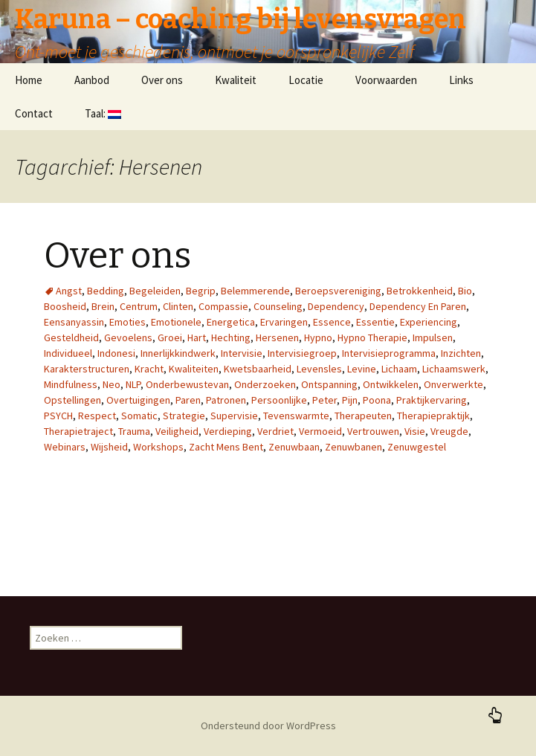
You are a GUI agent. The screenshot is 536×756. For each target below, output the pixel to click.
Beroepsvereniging (338, 291)
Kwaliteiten (194, 369)
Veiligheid (177, 431)
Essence (332, 322)
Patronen (226, 400)
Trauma (134, 431)
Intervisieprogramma (389, 353)
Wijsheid (109, 447)
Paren (188, 400)
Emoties (127, 322)
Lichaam (399, 369)
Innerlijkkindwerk (178, 353)
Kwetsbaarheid (258, 369)
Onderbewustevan (187, 384)
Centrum (139, 306)
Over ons (162, 80)
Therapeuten (363, 416)
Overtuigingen (138, 400)
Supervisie (234, 416)
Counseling (278, 306)
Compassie (223, 306)
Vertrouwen (373, 431)
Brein (103, 306)
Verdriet (275, 431)
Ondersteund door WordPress (268, 726)
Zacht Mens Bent (226, 447)
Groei (170, 337)
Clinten (178, 306)
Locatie (306, 80)
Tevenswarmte (296, 416)
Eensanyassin (74, 322)
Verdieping (228, 431)
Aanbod (92, 80)
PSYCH (58, 416)
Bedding (106, 291)
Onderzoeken (265, 384)
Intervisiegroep (302, 353)
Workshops (158, 447)
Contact (34, 113)
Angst (69, 291)
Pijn (350, 400)
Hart (197, 337)
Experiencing (429, 322)
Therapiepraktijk (433, 416)
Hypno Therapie (372, 337)
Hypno (318, 337)
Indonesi (116, 353)
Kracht (149, 369)
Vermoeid (320, 431)
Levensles (319, 369)
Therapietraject (78, 431)
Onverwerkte (453, 384)
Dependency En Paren (418, 306)
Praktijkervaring (432, 400)
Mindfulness (71, 384)
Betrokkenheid (420, 291)
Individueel (68, 353)
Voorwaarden (386, 80)
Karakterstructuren (87, 369)
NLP (133, 384)
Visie (415, 431)
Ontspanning (329, 384)
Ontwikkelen (391, 384)
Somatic (139, 416)
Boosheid (65, 306)
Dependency (336, 306)
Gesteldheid (71, 337)
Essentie (375, 322)
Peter (324, 400)
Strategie (184, 416)
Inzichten (461, 353)
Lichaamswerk (454, 369)
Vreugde (449, 431)
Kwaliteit (236, 80)
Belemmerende (255, 291)
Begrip (201, 291)
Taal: (103, 113)
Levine (362, 369)
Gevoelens (128, 337)
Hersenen (277, 337)
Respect (97, 416)
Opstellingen (72, 400)
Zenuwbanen (353, 447)
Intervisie (242, 353)
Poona (377, 400)
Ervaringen (284, 322)
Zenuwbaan (294, 447)
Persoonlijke (279, 400)
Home (29, 80)
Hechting (231, 337)
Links (461, 80)
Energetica (231, 322)
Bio (465, 291)
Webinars (65, 447)
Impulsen (433, 337)
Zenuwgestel (417, 447)
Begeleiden (155, 291)
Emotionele (176, 322)
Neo (112, 384)
